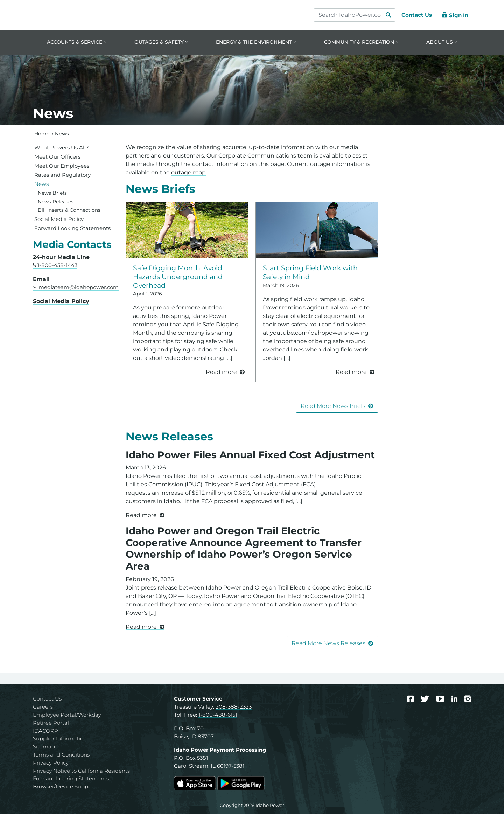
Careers (43, 707)
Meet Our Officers (57, 157)
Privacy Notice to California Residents (81, 771)
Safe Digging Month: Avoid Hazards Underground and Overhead (178, 277)
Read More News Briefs (333, 406)
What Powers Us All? (62, 148)
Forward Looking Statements (72, 229)
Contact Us (47, 699)
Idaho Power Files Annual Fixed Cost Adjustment (250, 455)
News (41, 184)
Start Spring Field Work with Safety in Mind (310, 273)
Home (42, 134)
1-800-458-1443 (57, 266)
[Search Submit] (385, 15)
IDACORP (45, 731)
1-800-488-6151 (218, 715)
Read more (141, 516)
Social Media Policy (59, 220)
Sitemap (44, 747)
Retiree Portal (51, 723)
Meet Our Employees (62, 166)
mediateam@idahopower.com (79, 288)
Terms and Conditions (61, 755)
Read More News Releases (328, 644)
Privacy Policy (51, 763)
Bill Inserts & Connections (69, 211)
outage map (188, 173)
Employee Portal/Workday (67, 715)
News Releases (169, 437)
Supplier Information (60, 739)
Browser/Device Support (64, 787)
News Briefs (160, 190)
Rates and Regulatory (62, 175)
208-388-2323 (234, 707)
